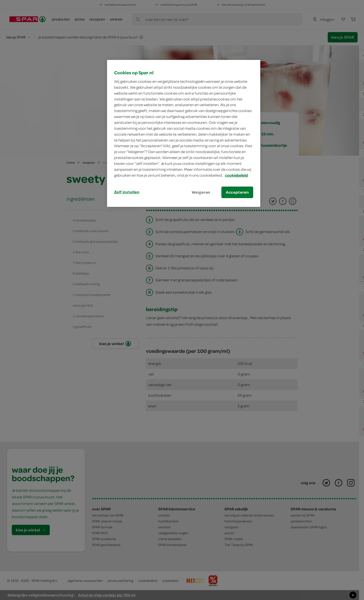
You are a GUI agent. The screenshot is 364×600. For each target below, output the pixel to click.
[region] (184, 133)
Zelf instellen (127, 192)
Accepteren (237, 192)
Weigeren (201, 192)
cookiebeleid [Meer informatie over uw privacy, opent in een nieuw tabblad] (236, 175)
